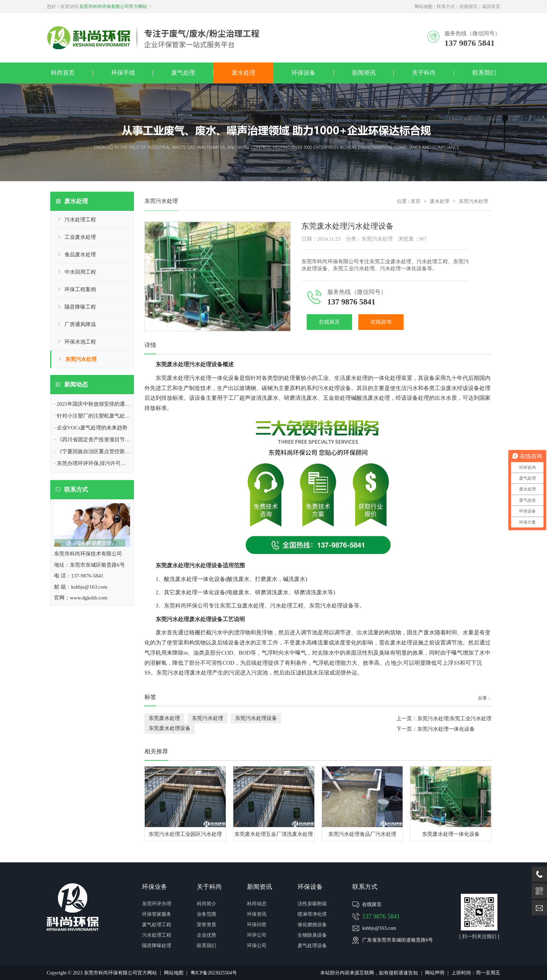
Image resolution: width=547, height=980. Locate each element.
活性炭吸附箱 (312, 904)
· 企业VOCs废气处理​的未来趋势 (91, 428)
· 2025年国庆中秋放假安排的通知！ (95, 404)
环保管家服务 (157, 914)
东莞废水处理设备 (170, 728)
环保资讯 (257, 914)
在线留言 (469, 7)
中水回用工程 (80, 272)
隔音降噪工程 (80, 307)
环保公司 (257, 946)
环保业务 (155, 887)
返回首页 (491, 7)
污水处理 (200, 565)
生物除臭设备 (312, 935)
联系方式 (446, 7)
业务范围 (207, 914)
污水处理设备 (334, 388)
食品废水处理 (80, 255)
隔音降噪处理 (157, 946)
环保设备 (304, 73)
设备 (206, 619)
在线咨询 (381, 322)
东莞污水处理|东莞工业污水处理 (454, 719)
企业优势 (207, 935)
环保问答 (257, 925)
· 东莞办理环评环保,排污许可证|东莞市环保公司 (109, 463)
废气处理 (183, 73)
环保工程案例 (80, 289)
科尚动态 (257, 904)
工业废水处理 (80, 237)
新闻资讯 (364, 73)
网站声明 (435, 973)
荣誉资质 (207, 925)
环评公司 (257, 935)
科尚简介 (207, 904)
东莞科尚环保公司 (186, 606)
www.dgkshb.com (89, 598)
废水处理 (243, 73)
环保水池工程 (80, 342)
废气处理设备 (312, 946)
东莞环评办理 (157, 904)
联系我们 (484, 73)
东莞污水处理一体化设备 (446, 729)
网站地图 (424, 7)
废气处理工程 (157, 925)
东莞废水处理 (164, 718)
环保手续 (123, 73)
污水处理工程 (80, 220)
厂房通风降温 (80, 324)
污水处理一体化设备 (214, 378)
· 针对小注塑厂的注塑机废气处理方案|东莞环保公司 (114, 416)
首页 (415, 201)
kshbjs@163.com (379, 928)
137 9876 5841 (381, 916)
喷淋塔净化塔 (312, 914)
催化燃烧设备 (312, 925)
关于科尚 (424, 73)
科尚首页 (63, 73)
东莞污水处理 (81, 359)
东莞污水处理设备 (256, 718)
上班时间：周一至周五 (476, 973)
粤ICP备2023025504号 (214, 973)
